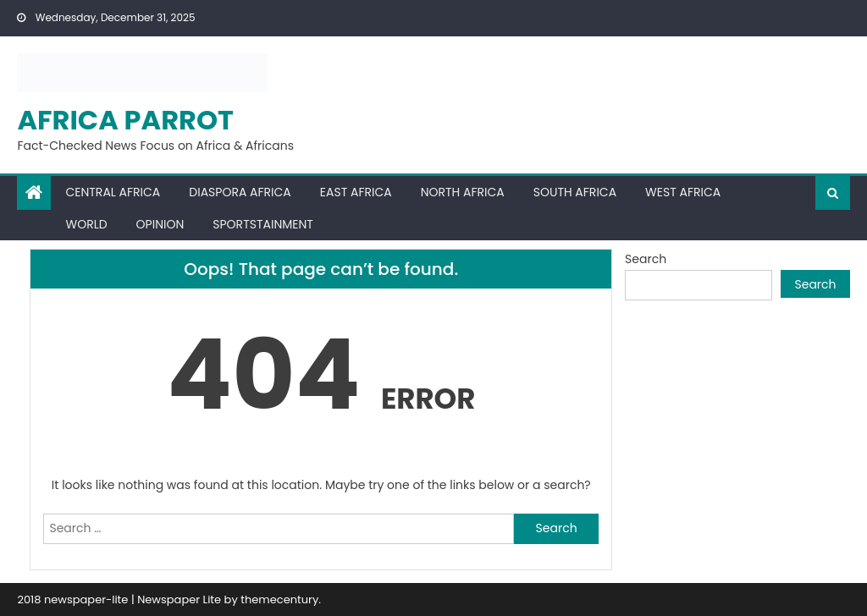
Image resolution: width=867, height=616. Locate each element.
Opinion (160, 224)
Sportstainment (263, 224)
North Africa (463, 192)
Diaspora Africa (240, 192)
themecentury (279, 599)
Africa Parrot (125, 120)
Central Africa (113, 192)
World (86, 224)
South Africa (575, 192)
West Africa (683, 192)
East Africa (356, 192)
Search (646, 259)
